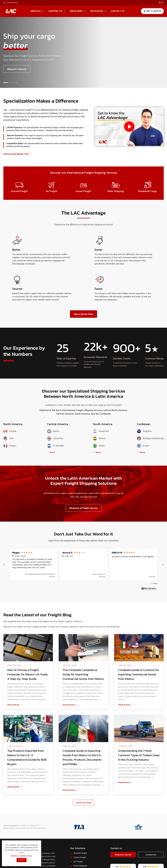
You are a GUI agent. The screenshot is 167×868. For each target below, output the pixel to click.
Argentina (101, 431)
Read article (15, 705)
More (51, 452)
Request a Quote (17, 69)
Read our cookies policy (22, 856)
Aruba (143, 446)
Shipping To (55, 11)
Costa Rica (55, 439)
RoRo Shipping (80, 866)
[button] (6, 83)
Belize (53, 431)
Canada (10, 431)
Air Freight (78, 862)
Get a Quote (152, 11)
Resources (97, 11)
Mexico (10, 446)
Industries (76, 11)
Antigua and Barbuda (150, 439)
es (163, 3)
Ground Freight (80, 853)
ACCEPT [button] (22, 860)
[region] (84, 565)
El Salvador (56, 446)
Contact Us (118, 11)
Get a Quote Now (83, 314)
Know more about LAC (17, 154)
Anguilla (144, 431)
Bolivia (99, 439)
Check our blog (83, 803)
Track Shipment (12, 3)
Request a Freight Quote (83, 508)
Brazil (99, 446)
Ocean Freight (80, 857)
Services (36, 11)
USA (9, 439)
